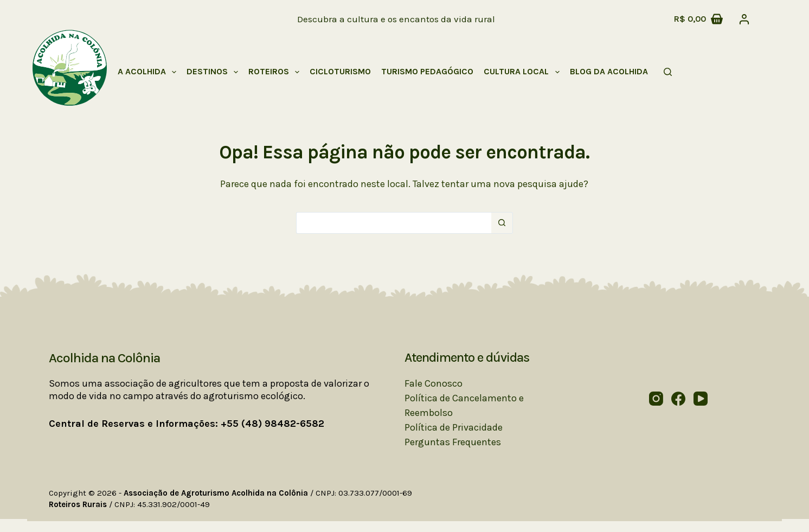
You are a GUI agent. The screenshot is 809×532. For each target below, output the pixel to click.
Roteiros (276, 72)
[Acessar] (744, 19)
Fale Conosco (434, 383)
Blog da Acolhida (609, 71)
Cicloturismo (340, 71)
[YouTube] (701, 399)
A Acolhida (149, 72)
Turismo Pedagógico (427, 71)
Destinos (214, 72)
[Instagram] (656, 399)
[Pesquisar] (668, 72)
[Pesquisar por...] (394, 223)
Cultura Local (524, 72)
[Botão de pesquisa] (502, 223)
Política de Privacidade (454, 427)
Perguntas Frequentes (453, 442)
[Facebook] (678, 399)
